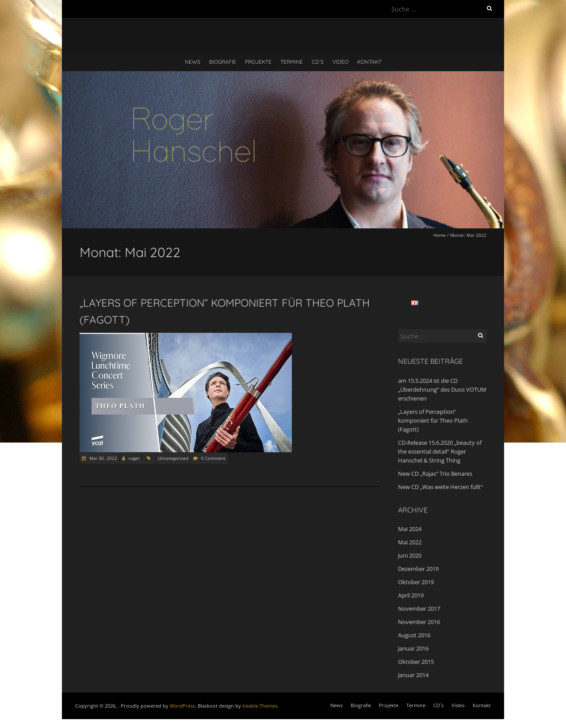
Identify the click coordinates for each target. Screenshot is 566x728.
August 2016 (414, 635)
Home (440, 235)
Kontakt (369, 62)
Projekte (258, 62)
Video (340, 62)
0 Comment (213, 458)
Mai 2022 (410, 542)
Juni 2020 (410, 555)
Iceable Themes (260, 706)
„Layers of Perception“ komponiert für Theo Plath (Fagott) (433, 420)
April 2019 (411, 595)
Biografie (223, 62)
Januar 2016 (413, 648)
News (193, 62)
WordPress (182, 706)
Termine (292, 62)
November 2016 (419, 622)
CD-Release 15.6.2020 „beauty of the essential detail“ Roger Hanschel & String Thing (440, 451)
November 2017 (419, 609)
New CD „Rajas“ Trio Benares (435, 474)
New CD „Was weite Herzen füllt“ (440, 487)
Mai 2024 (410, 529)
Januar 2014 (413, 675)
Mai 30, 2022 (103, 458)
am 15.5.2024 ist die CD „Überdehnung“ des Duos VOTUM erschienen (442, 389)
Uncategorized (173, 458)
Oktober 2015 (416, 662)
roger (134, 458)
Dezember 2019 (418, 569)
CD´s (318, 62)
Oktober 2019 (416, 582)
